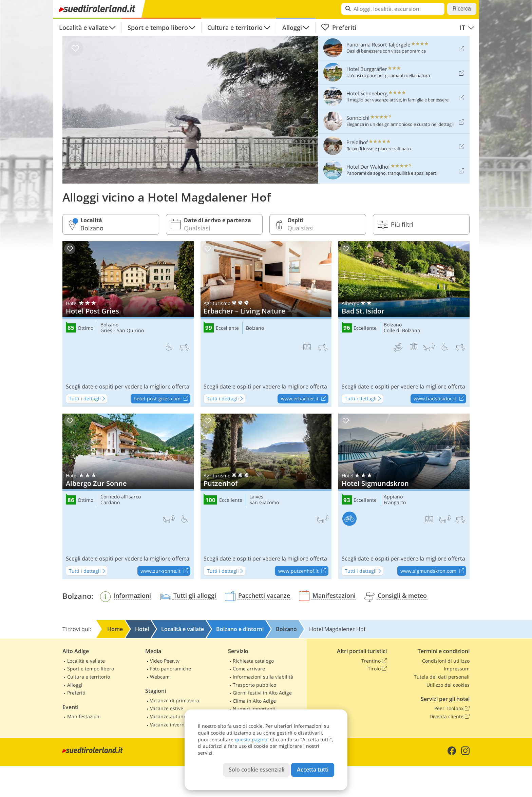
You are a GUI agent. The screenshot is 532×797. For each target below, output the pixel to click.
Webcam (160, 677)
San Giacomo (264, 503)
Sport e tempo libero (158, 27)
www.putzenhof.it (303, 571)
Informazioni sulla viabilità (263, 677)
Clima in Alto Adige (254, 701)
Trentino (374, 661)
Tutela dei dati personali (442, 677)
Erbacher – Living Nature (266, 324)
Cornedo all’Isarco (121, 497)
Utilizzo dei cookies (448, 685)
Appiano (393, 497)
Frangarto (395, 503)
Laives (256, 497)
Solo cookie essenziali (256, 770)
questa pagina (251, 739)
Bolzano (109, 325)
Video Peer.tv (165, 661)
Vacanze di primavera (175, 700)
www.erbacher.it (305, 399)
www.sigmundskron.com (433, 571)
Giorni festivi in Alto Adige (262, 693)
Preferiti (339, 27)
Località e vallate (83, 27)
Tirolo (377, 669)
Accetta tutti (313, 770)
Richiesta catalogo (253, 661)
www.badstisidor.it (440, 399)
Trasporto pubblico (254, 685)
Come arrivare (249, 669)
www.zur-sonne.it (165, 571)
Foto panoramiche (170, 669)
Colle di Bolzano (402, 331)
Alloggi (292, 27)
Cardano (110, 503)
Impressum (457, 669)
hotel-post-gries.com (162, 399)
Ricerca (462, 9)
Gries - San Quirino (122, 331)
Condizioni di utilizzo (446, 661)
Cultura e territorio (235, 27)
